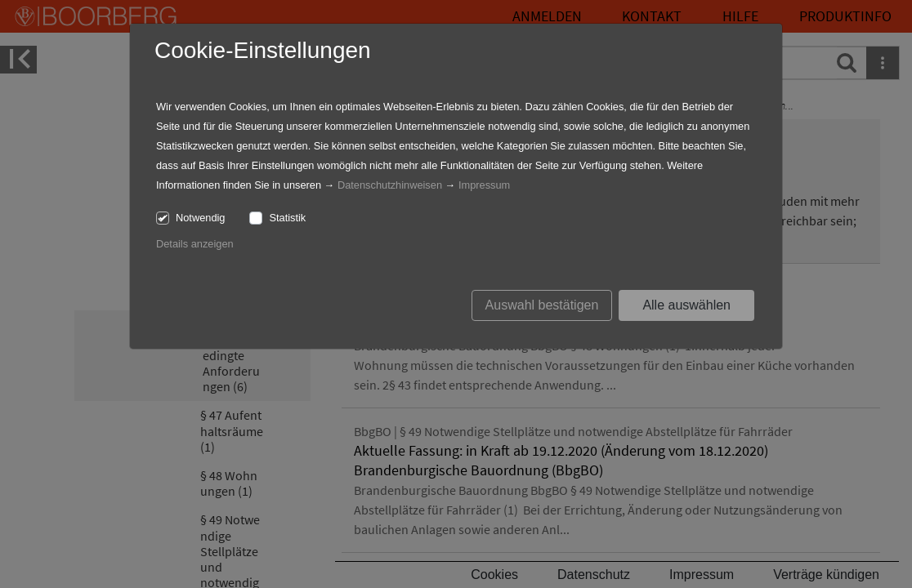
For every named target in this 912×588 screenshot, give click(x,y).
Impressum (484, 185)
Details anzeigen (195, 244)
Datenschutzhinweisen (390, 185)
